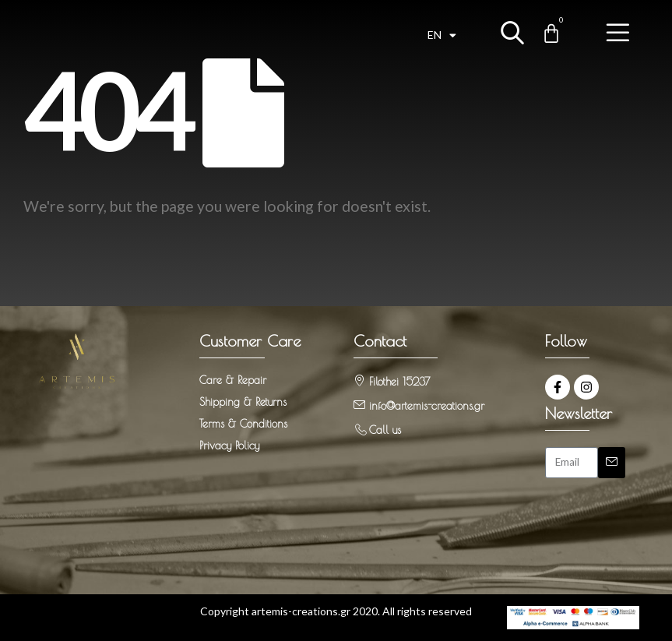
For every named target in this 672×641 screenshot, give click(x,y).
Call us (385, 430)
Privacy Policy (229, 446)
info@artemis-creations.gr (427, 406)
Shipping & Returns (243, 402)
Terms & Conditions (243, 424)
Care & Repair (233, 380)
